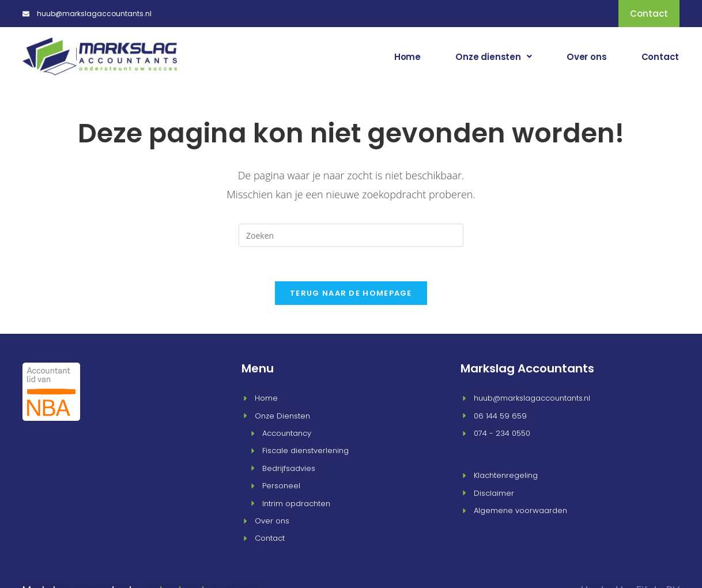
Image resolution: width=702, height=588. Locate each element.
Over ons (588, 56)
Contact (661, 56)
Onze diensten (496, 56)
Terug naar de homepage (351, 293)
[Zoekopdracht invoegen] (351, 235)
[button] (496, 56)
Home (410, 56)
